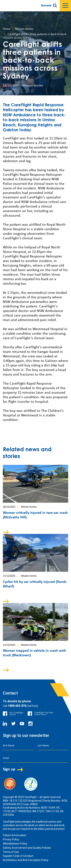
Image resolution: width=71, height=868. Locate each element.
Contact (10, 693)
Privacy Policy (11, 839)
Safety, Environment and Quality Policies (27, 848)
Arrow (9, 532)
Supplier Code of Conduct (18, 856)
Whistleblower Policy (15, 844)
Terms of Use (11, 852)
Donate (46, 6)
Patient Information (15, 835)
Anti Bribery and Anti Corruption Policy (26, 860)
